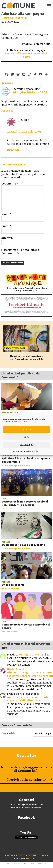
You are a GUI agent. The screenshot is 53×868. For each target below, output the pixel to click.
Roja (4, 509)
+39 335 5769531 (33, 808)
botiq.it (34, 859)
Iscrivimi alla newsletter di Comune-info (21, 252)
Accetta (26, 430)
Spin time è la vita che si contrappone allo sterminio (26, 460)
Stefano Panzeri (11, 632)
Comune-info (18, 6)
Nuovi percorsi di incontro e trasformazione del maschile (26, 358)
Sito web (7, 238)
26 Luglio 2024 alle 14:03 (24, 132)
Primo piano (13, 412)
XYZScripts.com (39, 863)
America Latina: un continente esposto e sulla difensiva (28, 699)
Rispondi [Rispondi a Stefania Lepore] (7, 111)
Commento (10, 184)
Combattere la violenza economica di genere (26, 626)
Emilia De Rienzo (11, 588)
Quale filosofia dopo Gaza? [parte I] (25, 545)
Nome (6, 214)
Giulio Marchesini (19, 669)
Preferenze (27, 445)
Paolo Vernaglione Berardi (16, 465)
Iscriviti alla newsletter (27, 780)
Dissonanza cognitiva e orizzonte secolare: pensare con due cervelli (30, 674)
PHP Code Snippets (15, 863)
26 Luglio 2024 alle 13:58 (30, 92)
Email (6, 226)
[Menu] (49, 6)
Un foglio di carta (13, 585)
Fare (4, 412)
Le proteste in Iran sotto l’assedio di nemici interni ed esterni (25, 503)
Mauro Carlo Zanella (14, 18)
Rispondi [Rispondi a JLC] (13, 150)
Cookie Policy (19, 451)
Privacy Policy (21, 422)
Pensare (6, 542)
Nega (27, 437)
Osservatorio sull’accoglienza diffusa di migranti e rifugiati (27, 289)
